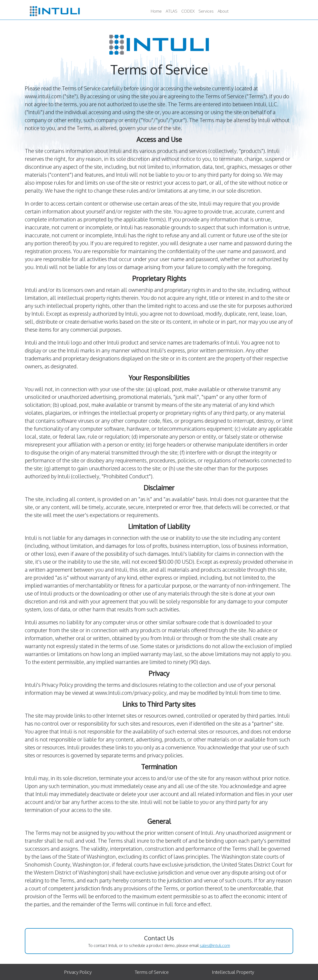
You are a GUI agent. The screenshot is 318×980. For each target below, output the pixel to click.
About (223, 11)
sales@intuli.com (215, 945)
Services (206, 11)
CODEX (188, 11)
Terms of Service (152, 972)
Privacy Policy (78, 972)
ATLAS (172, 11)
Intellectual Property (233, 972)
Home (156, 11)
